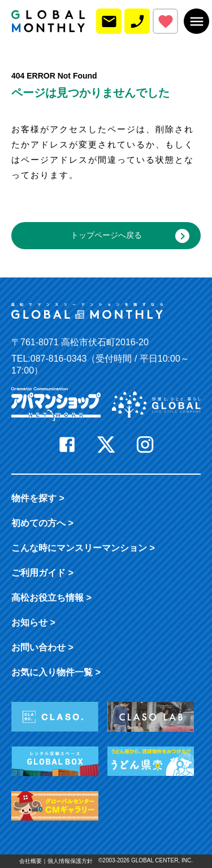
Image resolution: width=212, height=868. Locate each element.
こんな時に (83, 548)
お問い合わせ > (42, 647)
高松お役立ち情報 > (51, 598)
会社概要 (31, 861)
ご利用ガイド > (42, 573)
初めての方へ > (42, 523)
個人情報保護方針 (70, 861)
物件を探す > (38, 498)
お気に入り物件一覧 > (56, 672)
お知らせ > (33, 622)
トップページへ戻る (130, 236)
